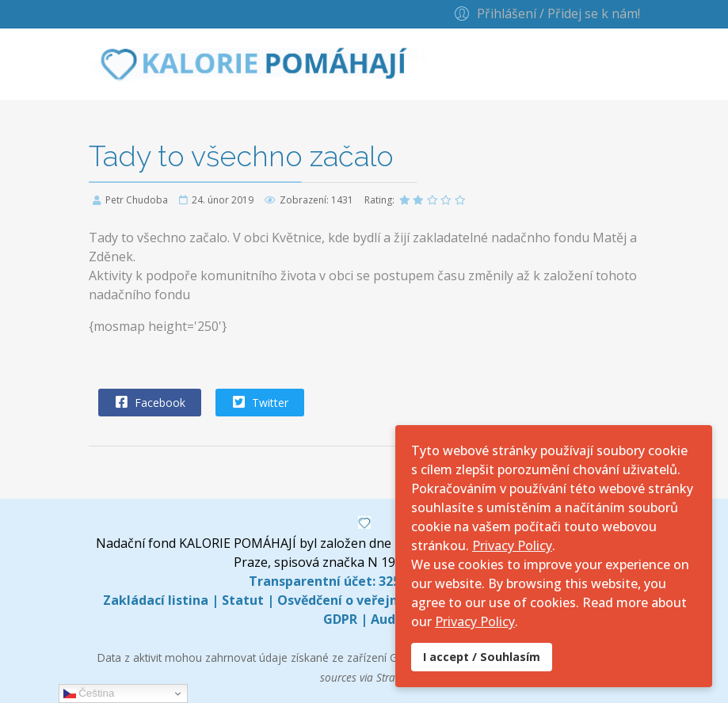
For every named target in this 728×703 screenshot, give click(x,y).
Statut (243, 600)
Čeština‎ (89, 693)
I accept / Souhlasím (482, 657)
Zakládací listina (156, 600)
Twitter (259, 402)
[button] (545, 13)
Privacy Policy (512, 545)
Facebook (149, 402)
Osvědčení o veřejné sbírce (362, 600)
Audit (388, 619)
